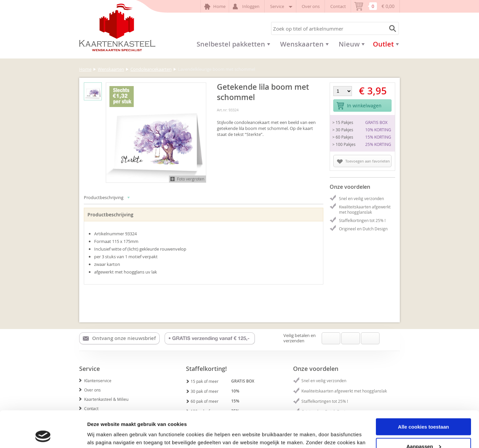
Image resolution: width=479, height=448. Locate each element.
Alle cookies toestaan (423, 393)
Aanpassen (424, 412)
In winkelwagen (359, 106)
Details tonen (103, 435)
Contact (338, 6)
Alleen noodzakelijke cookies (423, 432)
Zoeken (392, 28)
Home (215, 7)
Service (281, 6)
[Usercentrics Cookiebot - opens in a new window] (43, 435)
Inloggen (247, 6)
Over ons (311, 6)
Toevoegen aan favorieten (363, 161)
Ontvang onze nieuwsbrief (119, 338)
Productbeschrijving (107, 197)
